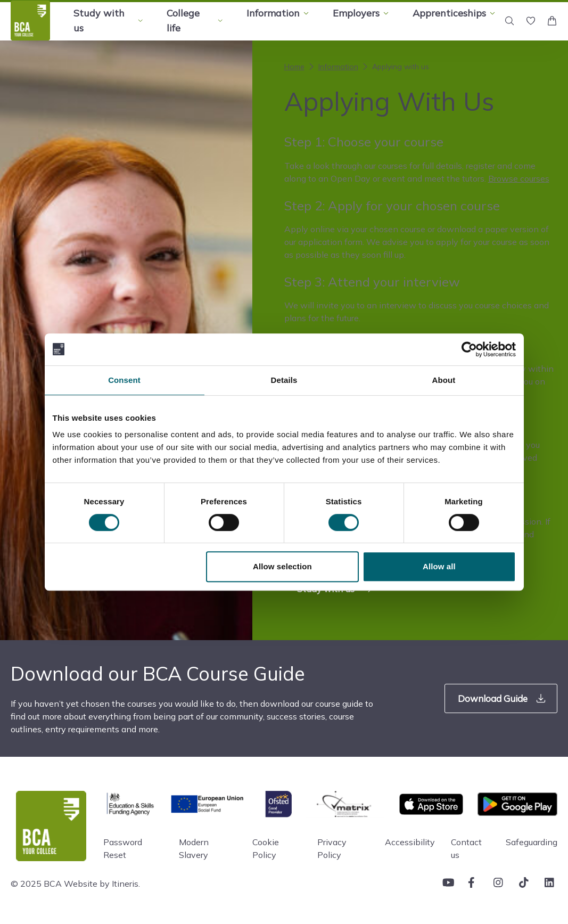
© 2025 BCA (36, 884)
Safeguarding (532, 842)
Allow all (439, 566)
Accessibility (410, 842)
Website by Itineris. (102, 884)
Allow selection (282, 566)
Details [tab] (284, 380)
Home (294, 67)
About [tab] (444, 380)
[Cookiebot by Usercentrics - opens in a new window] (469, 349)
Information (332, 67)
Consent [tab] (124, 380)
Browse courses (519, 178)
